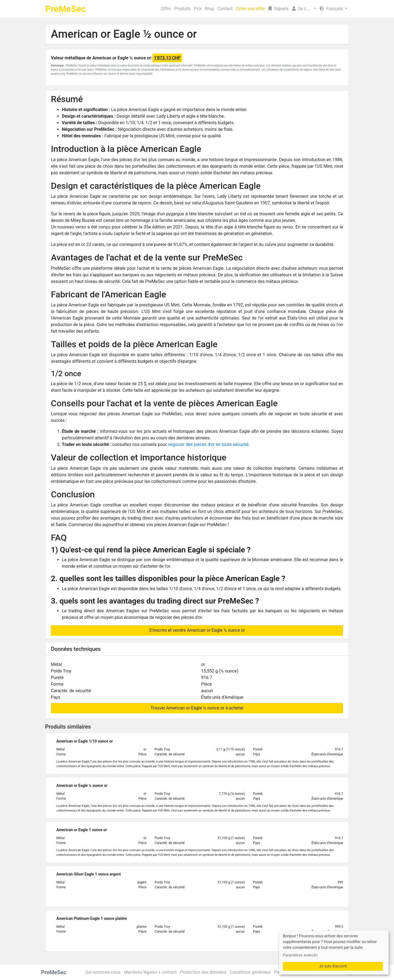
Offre (166, 9)
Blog (209, 9)
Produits (182, 9)
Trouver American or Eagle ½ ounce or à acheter (197, 708)
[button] (304, 9)
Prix (198, 9)
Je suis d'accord (333, 966)
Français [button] (332, 9)
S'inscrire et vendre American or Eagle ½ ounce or (197, 630)
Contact (225, 9)
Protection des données (203, 972)
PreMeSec (65, 9)
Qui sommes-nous (103, 972)
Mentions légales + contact (150, 972)
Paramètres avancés (300, 955)
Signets (278, 9)
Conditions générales (250, 972)
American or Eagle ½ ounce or (124, 34)
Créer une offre (251, 9)
